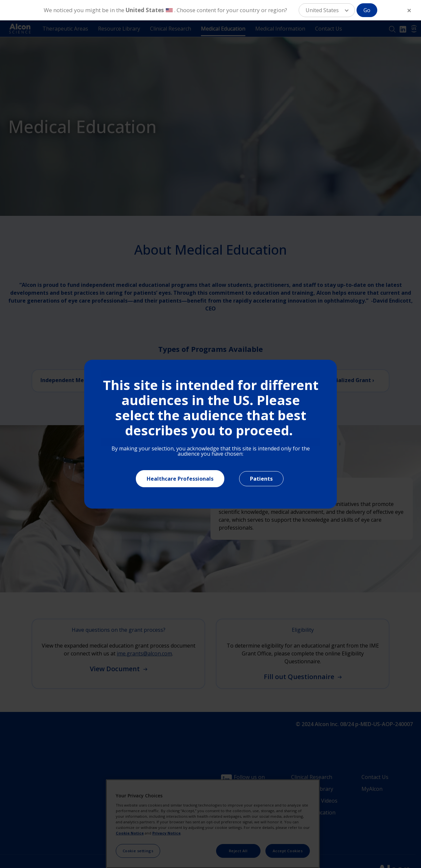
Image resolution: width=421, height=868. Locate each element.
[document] (210, 434)
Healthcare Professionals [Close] (180, 479)
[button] (327, 10)
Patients (261, 479)
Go (367, 10)
